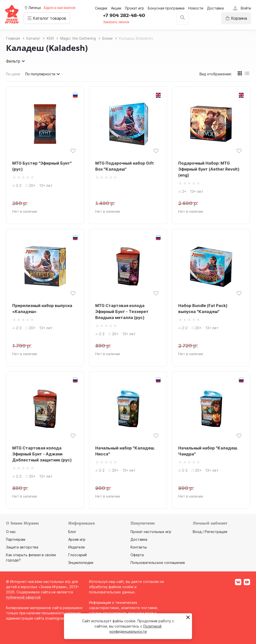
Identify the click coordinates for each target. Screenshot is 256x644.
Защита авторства (22, 547)
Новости (196, 8)
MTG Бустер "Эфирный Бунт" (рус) (42, 166)
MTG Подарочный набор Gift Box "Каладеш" (124, 166)
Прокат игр (134, 8)
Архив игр (77, 539)
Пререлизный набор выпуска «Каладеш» (42, 309)
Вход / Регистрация (210, 532)
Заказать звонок (117, 22)
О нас (11, 532)
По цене (13, 74)
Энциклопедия (81, 563)
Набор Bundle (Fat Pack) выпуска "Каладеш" (203, 309)
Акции (116, 8)
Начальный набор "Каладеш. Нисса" (125, 451)
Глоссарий (77, 555)
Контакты (139, 547)
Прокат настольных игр (151, 532)
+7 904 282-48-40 (125, 15)
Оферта (137, 555)
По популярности (43, 74)
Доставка (215, 8)
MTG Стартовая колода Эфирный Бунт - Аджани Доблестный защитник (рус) (42, 454)
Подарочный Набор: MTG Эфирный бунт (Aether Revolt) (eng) (209, 169)
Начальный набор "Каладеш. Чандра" (208, 451)
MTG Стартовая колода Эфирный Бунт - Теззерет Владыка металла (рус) (122, 312)
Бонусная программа (166, 8)
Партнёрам (16, 539)
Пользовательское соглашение (158, 563)
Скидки (101, 8)
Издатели (76, 547)
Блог (72, 532)
